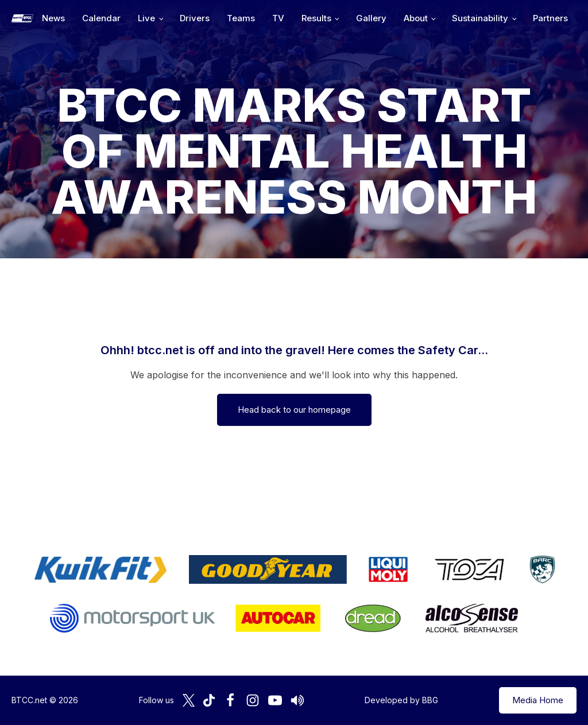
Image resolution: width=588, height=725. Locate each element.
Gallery (371, 18)
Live (146, 18)
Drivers (195, 18)
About (416, 18)
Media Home (538, 700)
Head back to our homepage (294, 410)
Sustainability (480, 18)
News (53, 18)
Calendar (101, 18)
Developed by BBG (401, 700)
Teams (241, 18)
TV (278, 18)
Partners (550, 18)
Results (316, 18)
